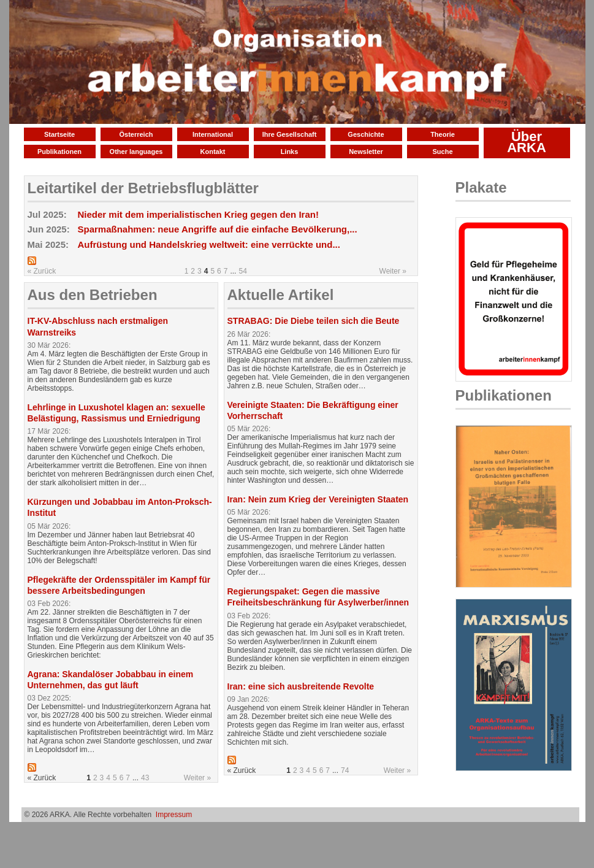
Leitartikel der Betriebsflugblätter (143, 188)
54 (242, 271)
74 (345, 770)
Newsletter (366, 152)
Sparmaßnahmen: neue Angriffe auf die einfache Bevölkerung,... (218, 229)
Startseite (59, 134)
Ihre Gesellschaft (290, 134)
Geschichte (366, 134)
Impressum (174, 815)
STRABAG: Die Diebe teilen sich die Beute (314, 321)
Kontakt (213, 152)
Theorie (443, 134)
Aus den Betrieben (93, 295)
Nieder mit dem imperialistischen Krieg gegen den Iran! (198, 214)
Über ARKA (527, 142)
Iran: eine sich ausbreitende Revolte (301, 686)
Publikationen (59, 152)
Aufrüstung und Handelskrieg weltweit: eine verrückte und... (209, 244)
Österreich (136, 134)
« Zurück (42, 271)
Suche (442, 152)
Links (290, 152)
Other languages (136, 152)
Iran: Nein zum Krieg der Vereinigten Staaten (318, 499)
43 (145, 778)
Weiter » (393, 271)
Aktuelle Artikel (281, 295)
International (213, 134)
